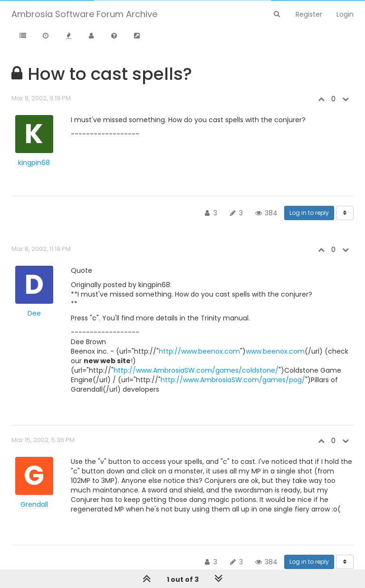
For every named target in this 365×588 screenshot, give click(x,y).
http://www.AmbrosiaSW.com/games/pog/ (233, 380)
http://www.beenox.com (199, 351)
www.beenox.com (275, 351)
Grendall (34, 504)
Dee (34, 313)
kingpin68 (34, 163)
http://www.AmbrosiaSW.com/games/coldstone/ (196, 370)
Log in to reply (309, 213)
